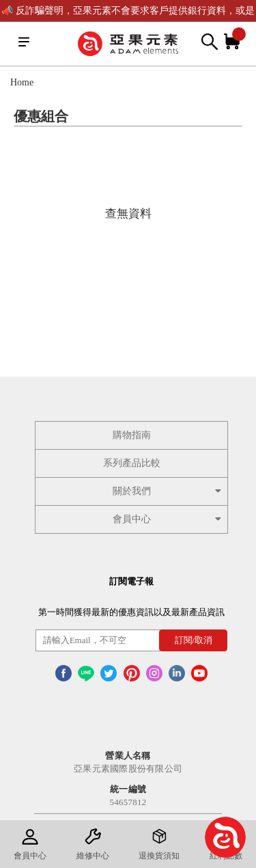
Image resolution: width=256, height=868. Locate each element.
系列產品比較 (132, 463)
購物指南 (132, 435)
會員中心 (169, 519)
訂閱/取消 (194, 640)
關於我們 (169, 491)
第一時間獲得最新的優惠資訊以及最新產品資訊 (131, 612)
